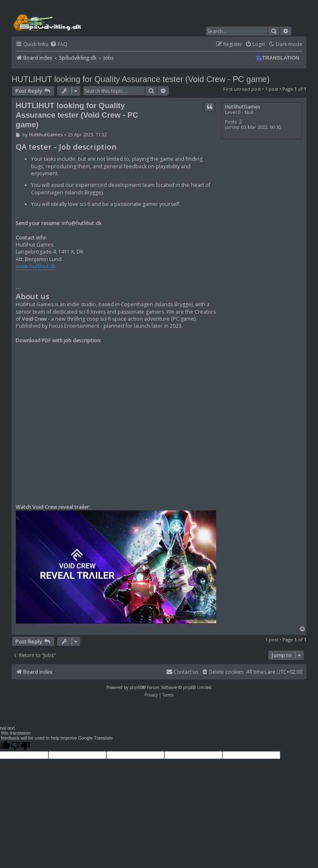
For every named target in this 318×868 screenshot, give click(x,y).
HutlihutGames (243, 107)
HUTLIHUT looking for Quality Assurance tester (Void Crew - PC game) (141, 79)
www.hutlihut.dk (36, 266)
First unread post (242, 89)
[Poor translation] (20, 746)
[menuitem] (59, 45)
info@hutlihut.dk (82, 223)
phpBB (136, 687)
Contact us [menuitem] (182, 672)
